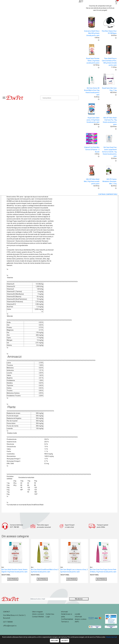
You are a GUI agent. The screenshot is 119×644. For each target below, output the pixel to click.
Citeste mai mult (111, 637)
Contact (35, 617)
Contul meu (50, 614)
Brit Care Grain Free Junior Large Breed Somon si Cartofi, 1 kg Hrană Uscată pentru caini (109, 152)
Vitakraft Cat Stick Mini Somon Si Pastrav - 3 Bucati (92, 150)
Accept (65, 641)
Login (48, 617)
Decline (54, 641)
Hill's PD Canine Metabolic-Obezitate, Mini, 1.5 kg (110, 181)
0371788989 (8, 622)
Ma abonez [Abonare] (79, 599)
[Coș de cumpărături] (116, 1)
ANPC (77, 622)
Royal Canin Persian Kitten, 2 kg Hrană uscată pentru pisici (93, 61)
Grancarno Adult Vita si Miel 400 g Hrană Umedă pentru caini (92, 33)
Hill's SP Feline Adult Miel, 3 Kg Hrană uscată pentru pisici (92, 181)
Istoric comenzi (38, 614)
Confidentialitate (67, 619)
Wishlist (41, 617)
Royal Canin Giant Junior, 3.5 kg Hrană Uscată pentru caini (93, 120)
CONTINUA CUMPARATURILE (108, 194)
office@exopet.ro (10, 626)
